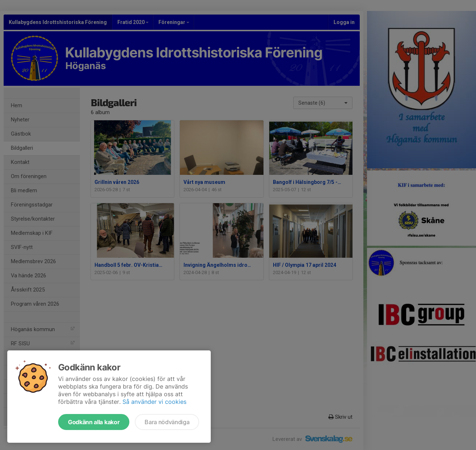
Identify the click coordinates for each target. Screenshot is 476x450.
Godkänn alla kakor (94, 422)
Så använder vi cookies (154, 402)
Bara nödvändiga (167, 422)
